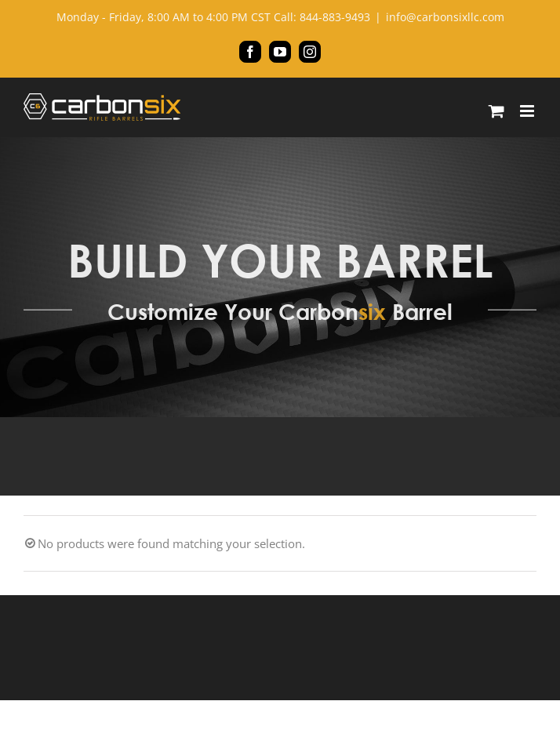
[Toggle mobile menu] (528, 111)
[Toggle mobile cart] (496, 111)
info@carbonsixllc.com (445, 17)
